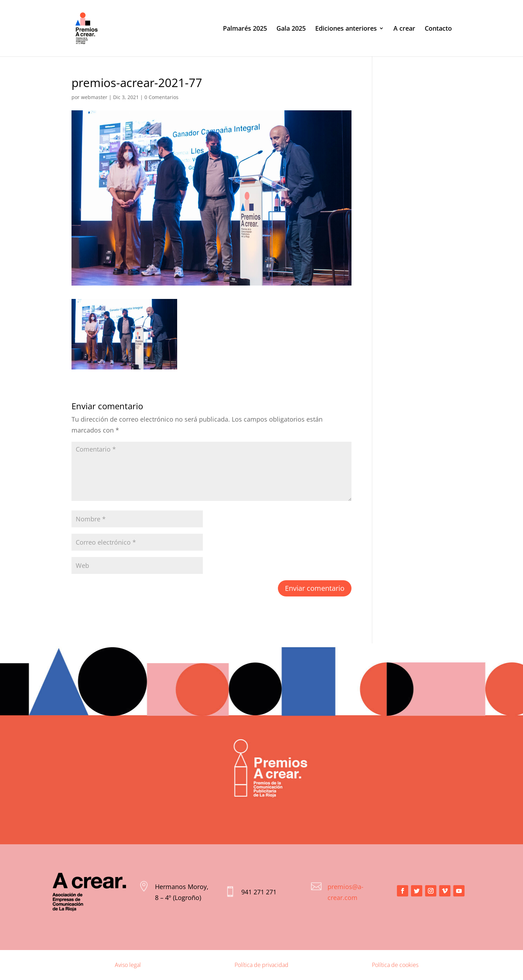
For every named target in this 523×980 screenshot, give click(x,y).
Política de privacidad (261, 965)
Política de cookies (395, 965)
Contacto (438, 29)
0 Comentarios (161, 97)
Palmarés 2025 (245, 29)
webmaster (94, 97)
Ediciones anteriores (346, 29)
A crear (404, 29)
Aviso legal (128, 965)
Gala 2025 (291, 29)
